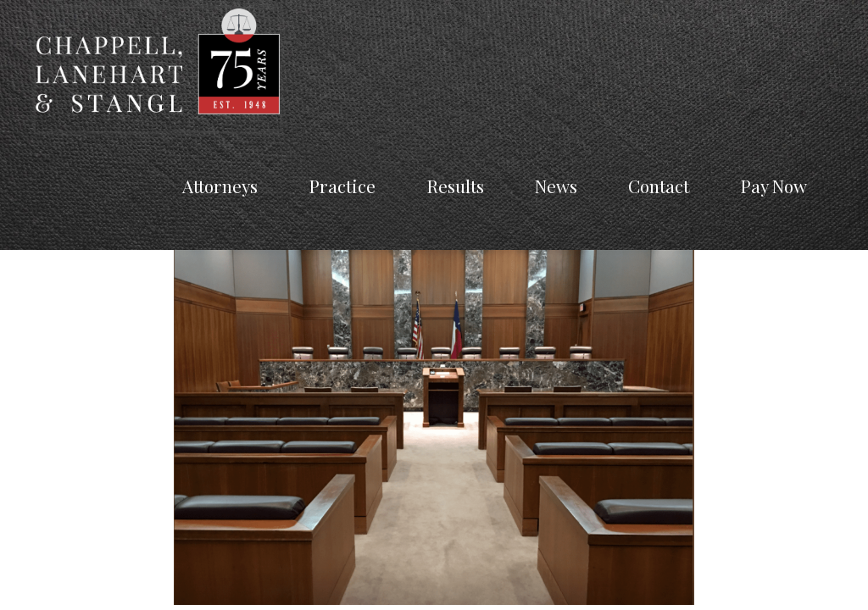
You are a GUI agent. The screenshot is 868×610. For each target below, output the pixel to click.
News (556, 186)
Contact (659, 186)
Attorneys (220, 186)
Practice (342, 186)
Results (455, 186)
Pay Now (773, 186)
